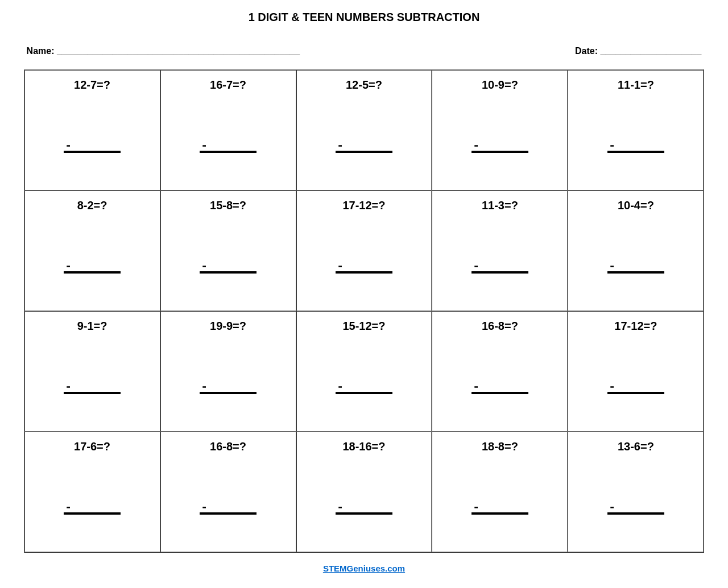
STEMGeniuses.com (364, 568)
